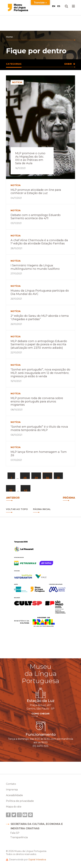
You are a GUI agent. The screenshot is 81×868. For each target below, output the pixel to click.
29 (36, 478)
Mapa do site (14, 807)
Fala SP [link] (15, 833)
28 (25, 478)
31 (58, 478)
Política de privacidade (20, 801)
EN (54, 6)
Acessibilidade (14, 795)
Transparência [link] (19, 837)
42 (26, 490)
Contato (11, 784)
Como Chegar (40, 714)
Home (9, 37)
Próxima (69, 498)
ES (59, 6)
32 (11, 490)
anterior (13, 498)
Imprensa (12, 790)
